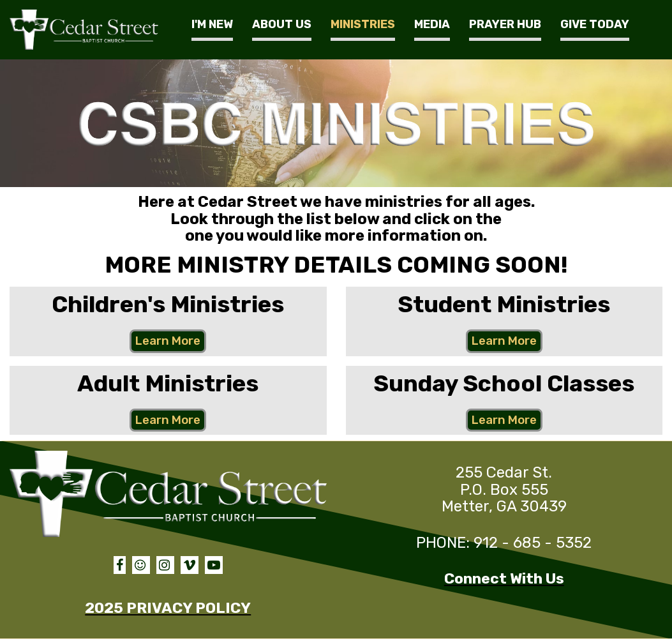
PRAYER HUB (505, 24)
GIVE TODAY (595, 24)
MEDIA (432, 24)
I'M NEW (212, 24)
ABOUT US (282, 24)
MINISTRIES (363, 24)
